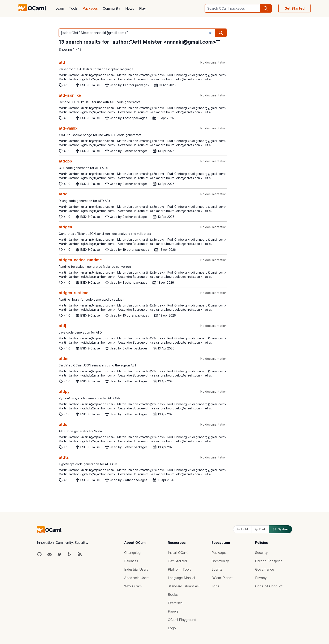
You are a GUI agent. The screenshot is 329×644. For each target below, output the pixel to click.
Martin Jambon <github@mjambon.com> (87, 79)
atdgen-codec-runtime (80, 260)
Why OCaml (133, 586)
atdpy (64, 391)
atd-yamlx (68, 128)
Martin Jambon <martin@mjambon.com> (87, 75)
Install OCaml (178, 553)
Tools (73, 8)
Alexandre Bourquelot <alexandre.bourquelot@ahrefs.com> (160, 79)
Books (173, 595)
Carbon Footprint (269, 561)
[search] (266, 8)
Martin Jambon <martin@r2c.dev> (141, 75)
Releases (131, 561)
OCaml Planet (222, 578)
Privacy (261, 578)
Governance (265, 569)
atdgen (65, 227)
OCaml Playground (182, 620)
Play (142, 8)
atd (62, 62)
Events (217, 569)
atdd (63, 194)
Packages (90, 8)
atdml (64, 359)
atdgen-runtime (74, 293)
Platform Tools (180, 569)
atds (63, 424)
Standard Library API (184, 586)
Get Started (294, 8)
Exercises (175, 603)
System (281, 529)
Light (242, 529)
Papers (173, 611)
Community (112, 8)
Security (261, 553)
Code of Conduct (269, 586)
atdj (62, 326)
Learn (60, 8)
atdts (64, 457)
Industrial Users (136, 569)
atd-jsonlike (70, 95)
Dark (260, 529)
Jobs (215, 586)
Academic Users (137, 578)
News (130, 8)
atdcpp (65, 161)
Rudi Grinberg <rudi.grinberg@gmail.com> (197, 75)
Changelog (132, 553)
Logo (172, 628)
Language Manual (181, 578)
